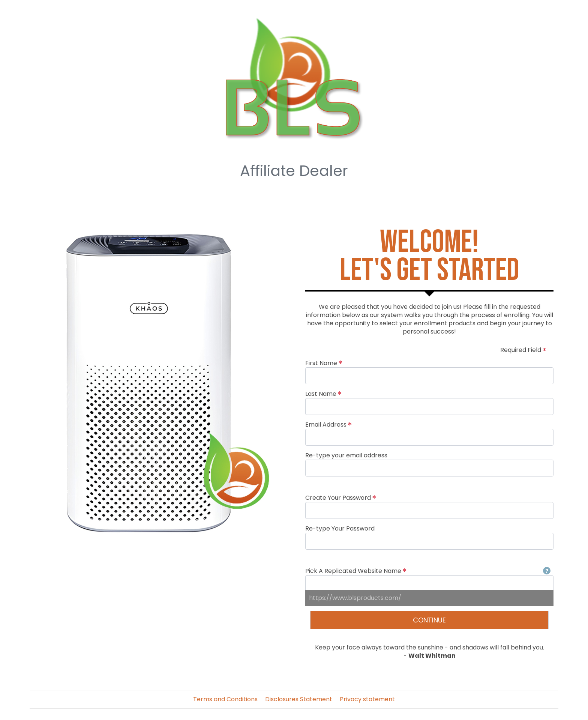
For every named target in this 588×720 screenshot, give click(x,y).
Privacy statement (367, 699)
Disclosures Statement (299, 699)
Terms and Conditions (225, 699)
